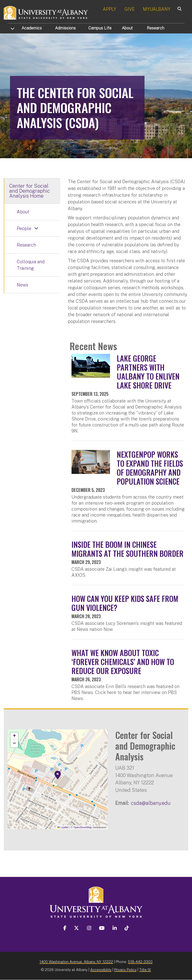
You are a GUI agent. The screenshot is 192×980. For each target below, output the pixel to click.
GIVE (130, 9)
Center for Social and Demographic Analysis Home (30, 191)
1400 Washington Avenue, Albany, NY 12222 (76, 962)
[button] (58, 775)
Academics (32, 28)
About (127, 28)
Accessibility (101, 970)
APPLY (109, 9)
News (22, 285)
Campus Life (100, 28)
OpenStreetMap (83, 827)
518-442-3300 (140, 962)
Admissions (65, 28)
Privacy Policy (125, 970)
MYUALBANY (157, 9)
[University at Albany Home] (46, 12)
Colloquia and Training (31, 265)
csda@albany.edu (151, 803)
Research (155, 28)
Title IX (145, 970)
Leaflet (63, 827)
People (24, 228)
